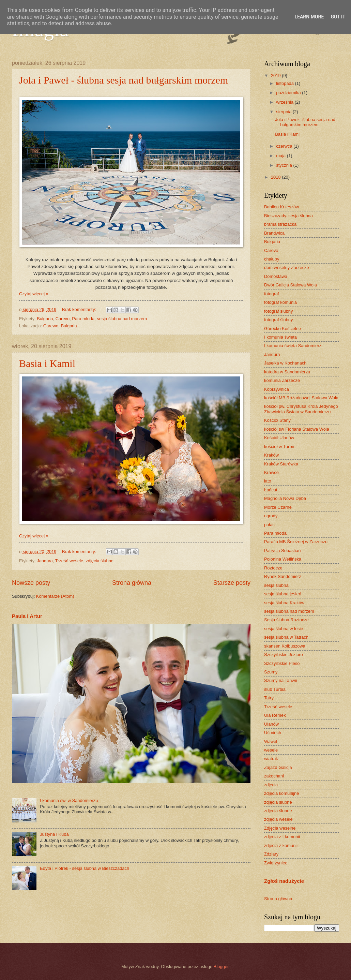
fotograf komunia (280, 302)
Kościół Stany (277, 420)
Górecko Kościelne (283, 329)
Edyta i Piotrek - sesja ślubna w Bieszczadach (85, 868)
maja (281, 156)
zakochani (274, 776)
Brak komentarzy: (80, 309)
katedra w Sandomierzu (287, 372)
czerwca (285, 146)
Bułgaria (45, 319)
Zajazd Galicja (278, 767)
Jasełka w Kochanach (285, 363)
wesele (271, 750)
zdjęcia (271, 785)
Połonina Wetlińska (283, 559)
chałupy (272, 259)
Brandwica (274, 233)
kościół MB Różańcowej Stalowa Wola (301, 398)
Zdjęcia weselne (280, 828)
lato (268, 481)
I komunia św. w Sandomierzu (69, 800)
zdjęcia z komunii (281, 845)
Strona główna (132, 583)
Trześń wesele (69, 561)
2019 (276, 76)
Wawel (271, 741)
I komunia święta (280, 337)
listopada (285, 83)
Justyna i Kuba (54, 834)
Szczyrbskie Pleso (282, 663)
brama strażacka (280, 224)
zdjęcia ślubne (100, 561)
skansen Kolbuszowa (285, 646)
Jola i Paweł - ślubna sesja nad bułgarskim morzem (124, 80)
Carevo (63, 319)
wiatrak (271, 759)
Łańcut (271, 490)
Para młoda (83, 319)
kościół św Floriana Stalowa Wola (297, 429)
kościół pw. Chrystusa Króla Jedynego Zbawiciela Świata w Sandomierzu (301, 409)
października (289, 93)
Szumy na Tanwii (280, 680)
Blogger (221, 967)
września (285, 102)
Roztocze (273, 568)
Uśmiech (273, 733)
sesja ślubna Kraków (284, 603)
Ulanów (271, 724)
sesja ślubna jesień (283, 594)
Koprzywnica (277, 389)
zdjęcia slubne (278, 802)
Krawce (271, 472)
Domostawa (276, 276)
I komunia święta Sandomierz (293, 346)
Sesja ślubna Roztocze (286, 620)
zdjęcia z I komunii (282, 837)
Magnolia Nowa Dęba (285, 498)
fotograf (272, 294)
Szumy (271, 672)
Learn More (309, 17)
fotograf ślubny (278, 320)
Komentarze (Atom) (55, 596)
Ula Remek (275, 715)
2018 (276, 177)
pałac (269, 525)
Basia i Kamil (47, 363)
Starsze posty (232, 583)
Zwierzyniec (276, 863)
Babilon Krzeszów (281, 207)
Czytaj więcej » (34, 294)
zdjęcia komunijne (281, 793)
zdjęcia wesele (278, 819)
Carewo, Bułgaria (60, 326)
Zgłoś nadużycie (284, 881)
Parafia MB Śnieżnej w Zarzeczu (296, 542)
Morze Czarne (278, 507)
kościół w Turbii (279, 447)
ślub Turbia (275, 689)
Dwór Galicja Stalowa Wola (291, 285)
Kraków (271, 455)
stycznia (285, 165)
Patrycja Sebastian (282, 551)
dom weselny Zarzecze (287, 268)
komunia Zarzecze (282, 380)
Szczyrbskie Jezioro (284, 655)
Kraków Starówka (281, 464)
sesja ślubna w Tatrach (286, 637)
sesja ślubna (276, 585)
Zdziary (271, 854)
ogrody (271, 516)
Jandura (45, 561)
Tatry (269, 698)
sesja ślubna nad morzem (122, 319)
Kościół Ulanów (279, 438)
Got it (338, 17)
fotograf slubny (278, 311)
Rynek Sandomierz (283, 576)
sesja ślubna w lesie (284, 629)
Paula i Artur (27, 616)
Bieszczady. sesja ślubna (288, 216)
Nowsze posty (31, 583)
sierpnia (284, 112)
